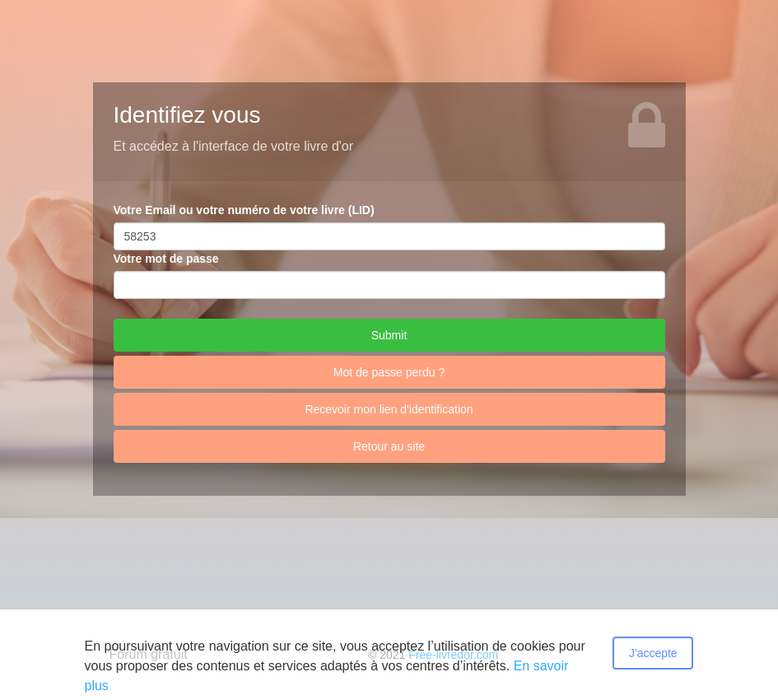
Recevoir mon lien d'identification (389, 409)
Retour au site (389, 446)
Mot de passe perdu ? (389, 372)
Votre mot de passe (166, 259)
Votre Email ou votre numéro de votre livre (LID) (244, 210)
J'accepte (653, 653)
